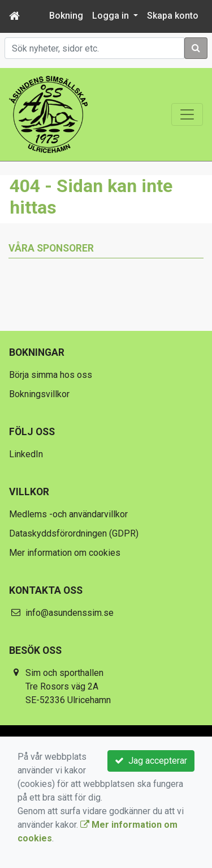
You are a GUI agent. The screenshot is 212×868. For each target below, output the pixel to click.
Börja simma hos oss (51, 375)
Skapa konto (173, 16)
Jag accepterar (151, 761)
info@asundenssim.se (70, 613)
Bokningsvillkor (39, 394)
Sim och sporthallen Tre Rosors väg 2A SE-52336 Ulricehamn (68, 686)
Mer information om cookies (65, 553)
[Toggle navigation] (187, 114)
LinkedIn (26, 454)
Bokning (66, 16)
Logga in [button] (112, 16)
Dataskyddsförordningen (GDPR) (74, 533)
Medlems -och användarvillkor (68, 514)
